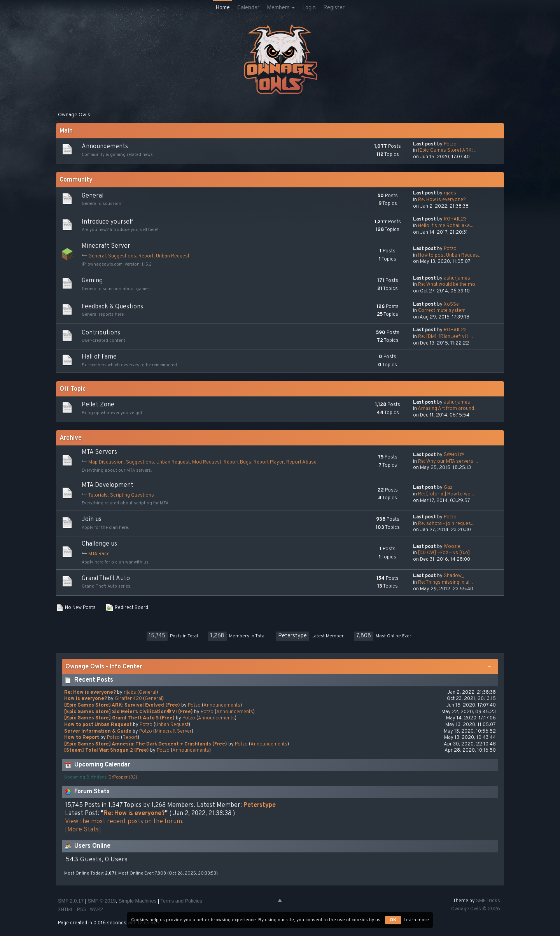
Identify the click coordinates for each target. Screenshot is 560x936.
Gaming (92, 281)
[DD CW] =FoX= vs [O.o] (444, 553)
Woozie (452, 547)
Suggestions (122, 256)
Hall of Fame (99, 357)
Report (146, 256)
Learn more (416, 920)
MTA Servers (99, 452)
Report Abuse (301, 462)
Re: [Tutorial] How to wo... (446, 494)
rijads (450, 193)
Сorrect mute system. (442, 311)
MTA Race (99, 554)
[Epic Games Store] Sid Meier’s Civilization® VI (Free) (129, 712)
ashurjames (457, 278)
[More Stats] (83, 830)
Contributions (101, 333)
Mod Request (207, 462)
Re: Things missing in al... (445, 583)
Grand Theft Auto (106, 579)
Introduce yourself (108, 222)
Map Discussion (106, 462)
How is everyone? (86, 699)
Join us (92, 520)
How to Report (82, 738)
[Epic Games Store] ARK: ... (448, 150)
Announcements (105, 147)
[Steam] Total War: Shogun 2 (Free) (107, 751)
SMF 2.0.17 (71, 901)
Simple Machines (137, 901)
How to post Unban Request (98, 725)
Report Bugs (237, 462)
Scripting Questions (132, 495)
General (93, 196)
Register (334, 8)
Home (223, 8)
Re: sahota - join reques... (446, 524)
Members (281, 8)
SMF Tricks (488, 901)
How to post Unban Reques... (450, 255)
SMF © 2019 (102, 901)
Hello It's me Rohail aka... (446, 226)
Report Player (269, 462)
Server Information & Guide (98, 731)
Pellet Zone (98, 405)
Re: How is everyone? (442, 200)
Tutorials (98, 495)
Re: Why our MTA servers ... (448, 462)
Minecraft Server (106, 246)
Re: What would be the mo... (448, 285)
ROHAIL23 (455, 219)
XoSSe (451, 304)
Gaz (448, 488)
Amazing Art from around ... (448, 409)
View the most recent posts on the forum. (124, 822)
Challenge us (99, 544)
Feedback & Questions (112, 307)
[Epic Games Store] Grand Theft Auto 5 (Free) (119, 718)
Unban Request (173, 256)
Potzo (450, 144)
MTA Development (108, 485)
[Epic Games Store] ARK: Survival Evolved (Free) (122, 705)
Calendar (248, 8)
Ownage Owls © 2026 (476, 909)
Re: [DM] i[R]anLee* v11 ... (445, 337)
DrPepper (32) (123, 777)
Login (309, 8)
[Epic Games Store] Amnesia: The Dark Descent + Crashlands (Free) (146, 744)
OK (393, 920)
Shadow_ (454, 576)
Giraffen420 (128, 699)
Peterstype (292, 636)
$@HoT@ (454, 455)
